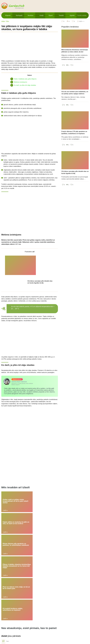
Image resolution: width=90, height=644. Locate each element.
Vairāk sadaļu (82, 15)
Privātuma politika (47, 634)
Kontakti (62, 634)
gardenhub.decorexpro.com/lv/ (16, 6)
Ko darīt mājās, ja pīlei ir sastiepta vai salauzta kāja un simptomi (50, 584)
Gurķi (41, 15)
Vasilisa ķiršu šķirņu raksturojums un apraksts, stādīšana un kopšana (78, 595)
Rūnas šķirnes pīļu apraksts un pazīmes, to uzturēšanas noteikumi (48, 477)
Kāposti (8, 15)
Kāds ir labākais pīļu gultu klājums (23, 79)
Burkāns (30, 15)
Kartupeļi (19, 15)
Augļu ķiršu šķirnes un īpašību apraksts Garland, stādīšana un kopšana (79, 576)
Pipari (51, 15)
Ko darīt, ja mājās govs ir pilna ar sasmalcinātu (19, 584)
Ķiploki (72, 15)
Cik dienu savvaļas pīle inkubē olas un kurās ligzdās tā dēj (40, 263)
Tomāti (61, 15)
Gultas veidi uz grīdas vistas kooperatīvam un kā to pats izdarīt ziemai (10, 477)
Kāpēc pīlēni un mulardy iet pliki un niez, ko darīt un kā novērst (29, 477)
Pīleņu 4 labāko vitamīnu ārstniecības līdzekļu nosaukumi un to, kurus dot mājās (10, 491)
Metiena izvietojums (19, 82)
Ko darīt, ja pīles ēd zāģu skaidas (23, 85)
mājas (3, 21)
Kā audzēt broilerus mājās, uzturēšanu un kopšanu (49, 490)
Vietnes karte (30, 634)
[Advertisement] (30, 46)
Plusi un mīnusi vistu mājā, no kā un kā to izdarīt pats (30, 490)
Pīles (7, 21)
